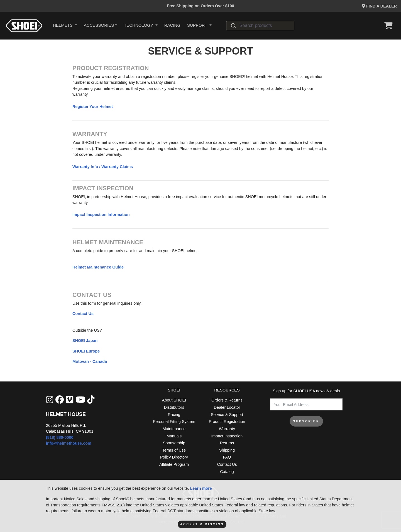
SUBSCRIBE (306, 421)
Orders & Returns (227, 400)
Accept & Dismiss (202, 524)
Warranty (227, 429)
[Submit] (233, 26)
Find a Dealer (379, 6)
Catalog (227, 472)
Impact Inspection (227, 436)
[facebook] (60, 400)
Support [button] (198, 25)
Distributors (174, 407)
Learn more (201, 488)
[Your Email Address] (306, 404)
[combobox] (260, 26)
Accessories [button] (99, 25)
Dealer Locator (227, 407)
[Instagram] (50, 400)
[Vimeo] (70, 400)
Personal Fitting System (174, 422)
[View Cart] (390, 26)
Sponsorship (174, 443)
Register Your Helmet (93, 107)
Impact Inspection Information (101, 215)
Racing (172, 25)
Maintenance (174, 429)
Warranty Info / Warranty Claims (103, 167)
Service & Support (227, 415)
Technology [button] (139, 25)
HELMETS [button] (63, 25)
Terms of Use (174, 450)
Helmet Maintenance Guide (98, 267)
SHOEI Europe (86, 351)
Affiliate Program (174, 464)
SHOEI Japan (85, 341)
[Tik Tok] (91, 400)
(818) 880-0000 (60, 437)
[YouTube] (80, 400)
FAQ (227, 457)
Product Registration (227, 422)
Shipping (227, 450)
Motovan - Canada (90, 361)
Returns (227, 443)
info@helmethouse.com (69, 443)
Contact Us (83, 314)
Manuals (174, 436)
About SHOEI (174, 400)
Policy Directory (174, 457)
